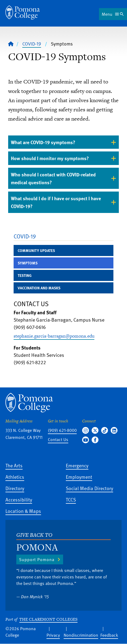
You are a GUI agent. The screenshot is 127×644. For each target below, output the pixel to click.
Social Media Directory (89, 488)
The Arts (14, 465)
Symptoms (28, 263)
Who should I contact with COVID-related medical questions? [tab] (53, 178)
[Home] (11, 44)
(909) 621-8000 (62, 430)
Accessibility (19, 499)
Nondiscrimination (81, 635)
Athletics (15, 477)
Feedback (109, 635)
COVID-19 (25, 236)
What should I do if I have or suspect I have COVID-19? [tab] (56, 202)
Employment (79, 477)
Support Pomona (37, 559)
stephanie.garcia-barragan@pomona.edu (54, 336)
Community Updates (36, 250)
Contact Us (58, 439)
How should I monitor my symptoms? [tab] (50, 158)
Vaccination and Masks (39, 288)
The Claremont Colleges (48, 619)
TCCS (71, 499)
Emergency (77, 465)
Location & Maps (23, 511)
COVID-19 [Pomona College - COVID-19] (32, 44)
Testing (25, 275)
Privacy (53, 635)
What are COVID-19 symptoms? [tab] (43, 142)
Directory (15, 488)
